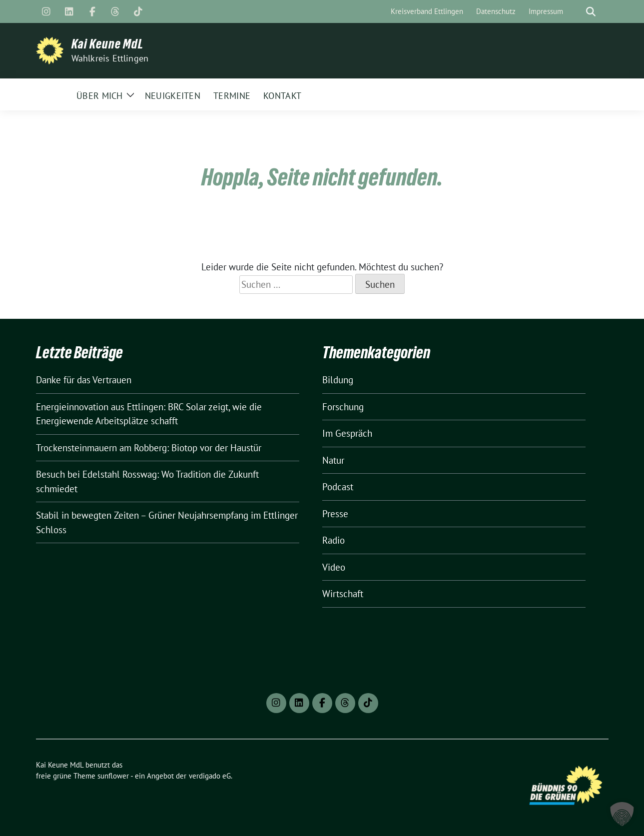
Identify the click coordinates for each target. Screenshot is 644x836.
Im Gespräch (347, 433)
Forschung (343, 407)
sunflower (113, 776)
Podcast (338, 487)
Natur (333, 460)
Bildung (338, 380)
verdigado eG (210, 776)
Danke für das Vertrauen (84, 380)
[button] (622, 814)
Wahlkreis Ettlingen (110, 58)
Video (334, 567)
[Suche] (577, 12)
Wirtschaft (343, 594)
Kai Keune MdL (107, 44)
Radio (333, 540)
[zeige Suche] (591, 12)
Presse (335, 514)
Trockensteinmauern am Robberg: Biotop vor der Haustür (149, 448)
